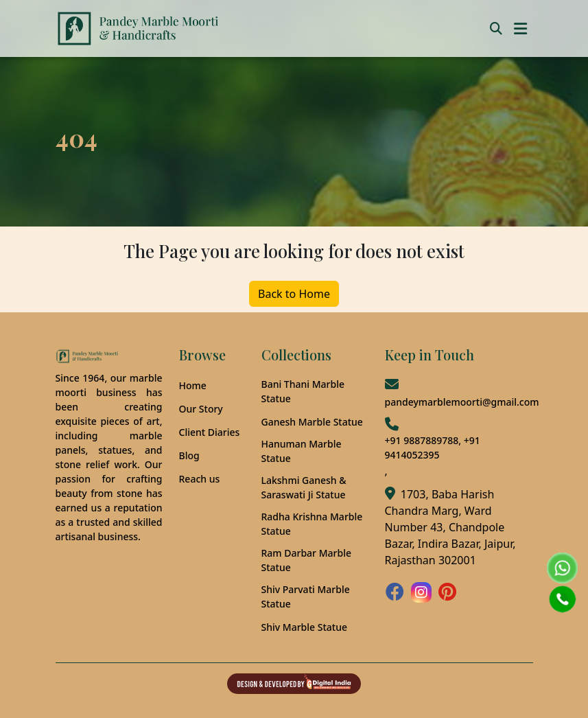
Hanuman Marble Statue (302, 451)
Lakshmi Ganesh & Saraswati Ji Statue (304, 487)
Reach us (200, 479)
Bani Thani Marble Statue (303, 391)
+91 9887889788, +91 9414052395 (433, 448)
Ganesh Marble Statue (312, 422)
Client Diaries (210, 432)
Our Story (201, 409)
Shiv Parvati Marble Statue (306, 597)
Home (193, 385)
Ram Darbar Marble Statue (306, 560)
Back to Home (294, 294)
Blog (189, 455)
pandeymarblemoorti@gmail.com (462, 402)
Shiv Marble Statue (304, 627)
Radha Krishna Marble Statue (312, 524)
